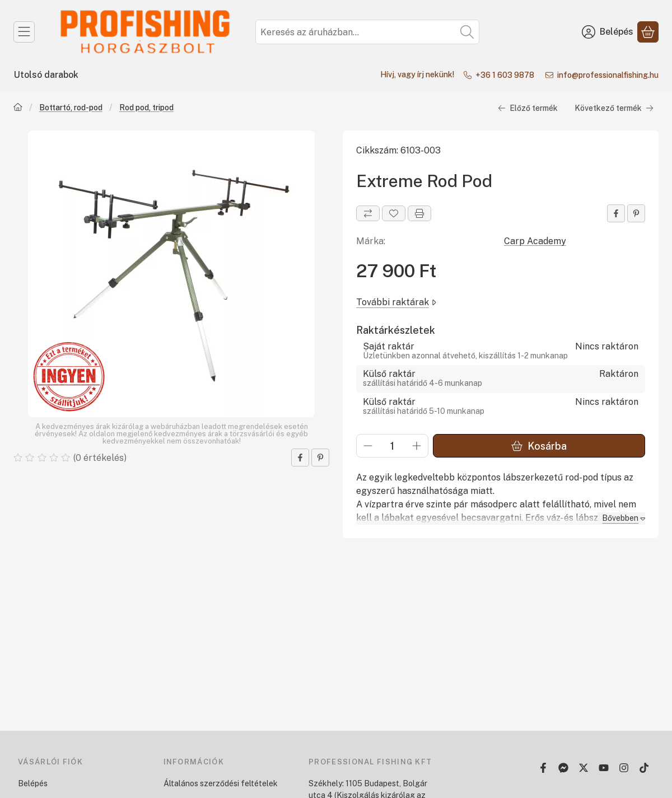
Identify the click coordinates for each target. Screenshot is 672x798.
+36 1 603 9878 (507, 75)
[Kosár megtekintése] (648, 32)
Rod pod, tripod (146, 107)
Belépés (33, 783)
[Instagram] (624, 768)
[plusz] (417, 446)
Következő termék (614, 108)
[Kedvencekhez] (394, 213)
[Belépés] (608, 32)
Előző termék (528, 108)
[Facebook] (543, 768)
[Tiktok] (644, 768)
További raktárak (396, 302)
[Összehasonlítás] (368, 213)
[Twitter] (584, 768)
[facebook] (300, 458)
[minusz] (368, 446)
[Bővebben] (621, 518)
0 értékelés (101, 457)
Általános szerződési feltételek (221, 783)
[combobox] (367, 32)
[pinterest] (320, 458)
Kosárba (539, 445)
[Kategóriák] (24, 32)
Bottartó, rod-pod (71, 107)
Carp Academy (535, 241)
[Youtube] (604, 768)
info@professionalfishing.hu (608, 75)
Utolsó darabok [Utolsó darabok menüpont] (46, 75)
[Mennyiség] (392, 446)
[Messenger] (563, 768)
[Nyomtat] (419, 213)
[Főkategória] (18, 108)
